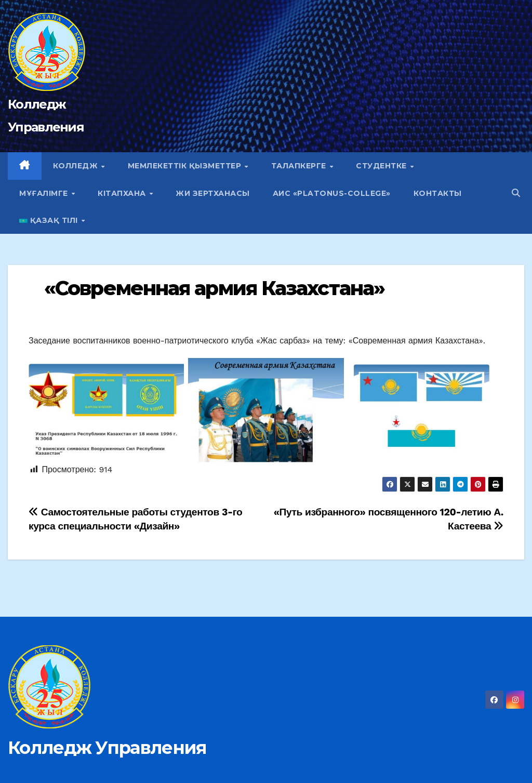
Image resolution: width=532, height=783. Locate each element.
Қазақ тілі (50, 220)
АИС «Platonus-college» (332, 193)
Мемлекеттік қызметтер (186, 166)
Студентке (382, 166)
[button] (516, 193)
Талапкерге (300, 166)
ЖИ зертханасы (213, 193)
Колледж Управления (107, 748)
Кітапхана (123, 193)
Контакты (438, 193)
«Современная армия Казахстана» (214, 288)
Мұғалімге (45, 193)
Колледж (77, 166)
